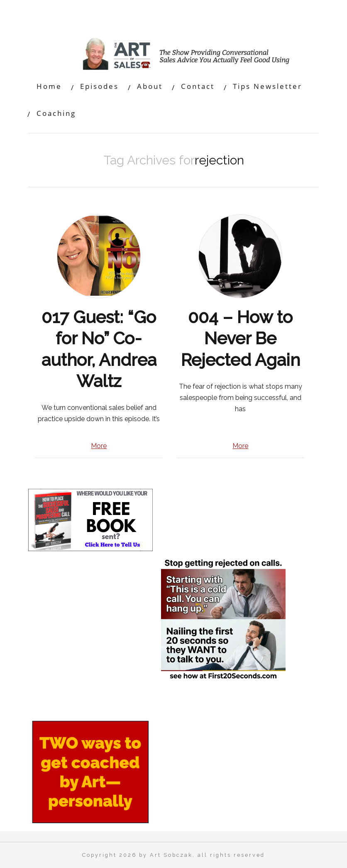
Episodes (99, 86)
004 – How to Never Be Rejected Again (241, 338)
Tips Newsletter (268, 86)
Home (49, 86)
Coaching (56, 113)
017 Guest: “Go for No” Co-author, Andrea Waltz (99, 349)
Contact (198, 86)
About (150, 86)
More (99, 446)
